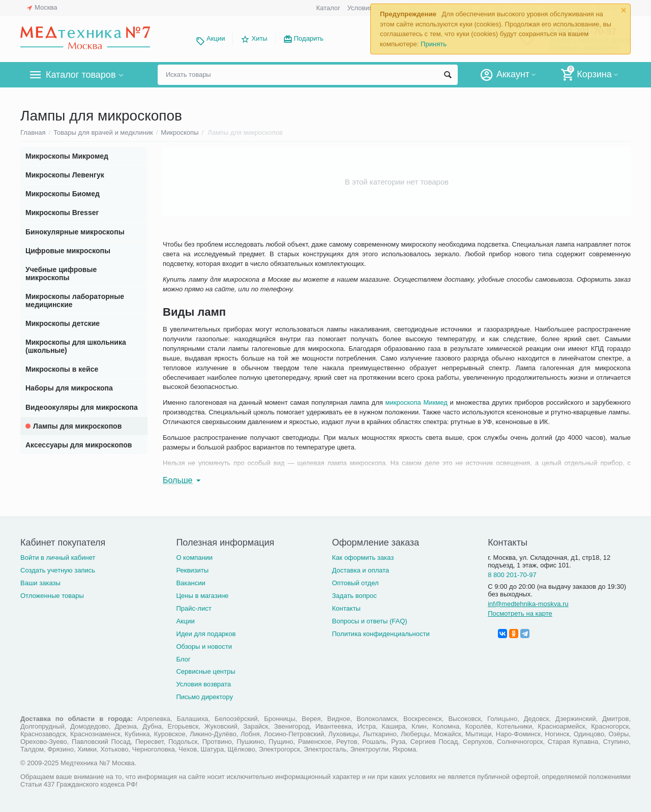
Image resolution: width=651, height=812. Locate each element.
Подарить (309, 38)
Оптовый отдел (356, 583)
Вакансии (190, 583)
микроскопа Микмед (417, 402)
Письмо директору (204, 697)
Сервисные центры (205, 671)
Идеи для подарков (206, 634)
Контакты (346, 608)
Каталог (328, 8)
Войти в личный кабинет (58, 558)
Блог (183, 659)
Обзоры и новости (204, 646)
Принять (434, 44)
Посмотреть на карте (520, 613)
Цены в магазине (202, 596)
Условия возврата (203, 684)
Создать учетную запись (58, 570)
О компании (194, 558)
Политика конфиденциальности (381, 634)
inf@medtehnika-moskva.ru (528, 604)
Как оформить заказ (363, 558)
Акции (216, 38)
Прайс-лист (194, 608)
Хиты (259, 38)
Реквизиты (192, 570)
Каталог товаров (81, 75)
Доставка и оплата (361, 570)
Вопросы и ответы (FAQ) (370, 621)
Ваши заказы (40, 583)
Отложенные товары (52, 596)
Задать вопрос (354, 596)
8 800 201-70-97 (512, 575)
